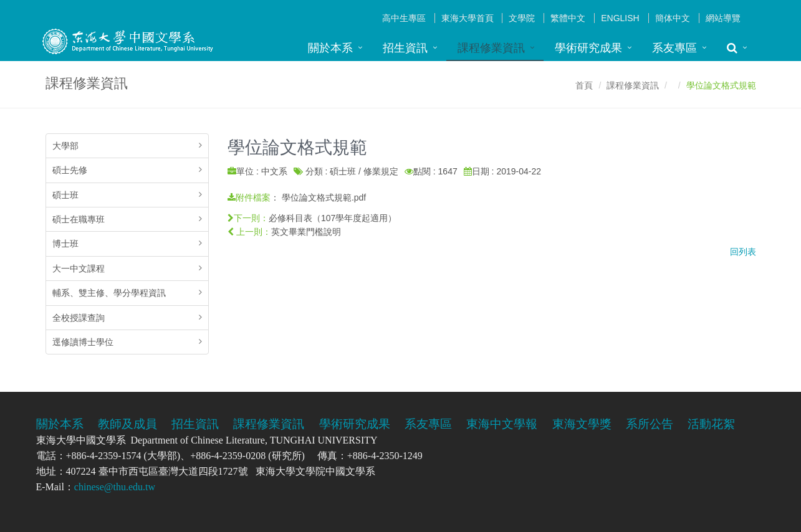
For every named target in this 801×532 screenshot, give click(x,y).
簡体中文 (673, 18)
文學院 (522, 18)
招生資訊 (405, 48)
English (620, 18)
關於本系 (330, 48)
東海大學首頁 (468, 18)
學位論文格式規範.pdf (324, 197)
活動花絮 (711, 424)
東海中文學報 (502, 424)
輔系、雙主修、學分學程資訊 (109, 293)
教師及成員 (127, 424)
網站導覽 (723, 18)
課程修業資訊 (491, 48)
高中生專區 (404, 18)
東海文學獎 (582, 424)
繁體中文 (568, 18)
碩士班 (65, 195)
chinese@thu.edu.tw (115, 487)
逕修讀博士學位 (83, 342)
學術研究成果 (588, 48)
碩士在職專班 (79, 219)
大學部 (65, 146)
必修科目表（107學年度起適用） (333, 218)
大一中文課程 (79, 268)
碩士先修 (70, 170)
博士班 (65, 244)
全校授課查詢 (79, 318)
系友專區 (674, 48)
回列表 (743, 252)
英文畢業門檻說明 (306, 232)
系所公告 (650, 424)
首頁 (584, 85)
